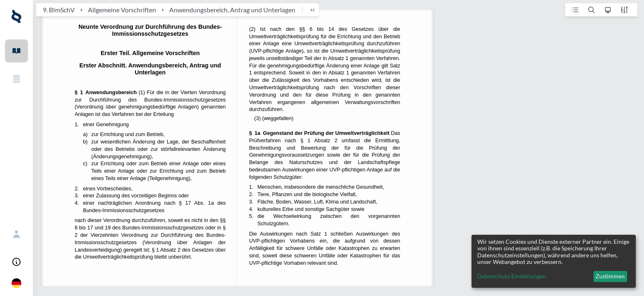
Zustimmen (610, 276)
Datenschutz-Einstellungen (512, 276)
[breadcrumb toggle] (309, 10)
